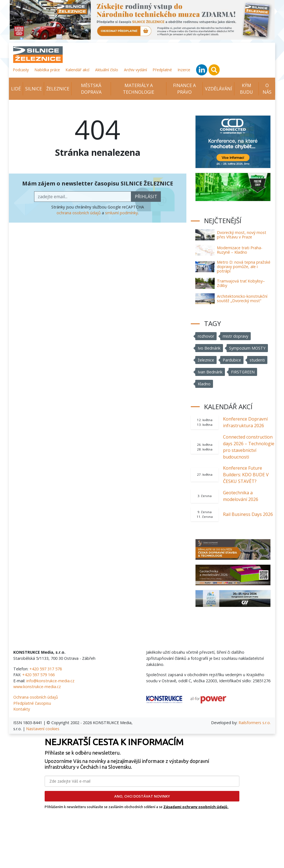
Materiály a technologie (139, 89)
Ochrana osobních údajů (36, 697)
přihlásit (146, 197)
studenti (257, 360)
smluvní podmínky (121, 213)
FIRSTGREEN (243, 372)
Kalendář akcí (78, 70)
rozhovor (206, 336)
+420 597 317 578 (46, 669)
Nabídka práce (47, 70)
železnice (206, 360)
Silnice (34, 89)
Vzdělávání (219, 89)
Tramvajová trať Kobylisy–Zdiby (241, 283)
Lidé (16, 89)
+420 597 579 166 (38, 675)
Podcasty (21, 70)
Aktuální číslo (107, 70)
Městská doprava (91, 89)
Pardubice (232, 360)
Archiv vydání (135, 70)
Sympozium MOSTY (247, 348)
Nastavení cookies (43, 729)
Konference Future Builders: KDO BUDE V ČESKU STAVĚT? (246, 475)
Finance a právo (184, 89)
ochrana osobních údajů (79, 213)
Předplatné (162, 70)
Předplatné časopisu (32, 703)
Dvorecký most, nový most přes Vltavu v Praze (242, 235)
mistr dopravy (235, 336)
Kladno (204, 384)
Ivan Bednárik (210, 372)
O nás (267, 89)
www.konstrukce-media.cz (37, 687)
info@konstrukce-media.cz (50, 681)
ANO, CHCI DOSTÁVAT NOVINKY (142, 796)
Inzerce (184, 70)
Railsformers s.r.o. (255, 723)
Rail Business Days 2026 (248, 514)
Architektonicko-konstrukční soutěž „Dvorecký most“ (242, 298)
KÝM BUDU (246, 89)
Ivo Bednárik (209, 348)
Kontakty (22, 709)
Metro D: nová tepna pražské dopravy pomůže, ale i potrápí (244, 267)
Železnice (58, 89)
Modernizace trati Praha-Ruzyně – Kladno (240, 250)
